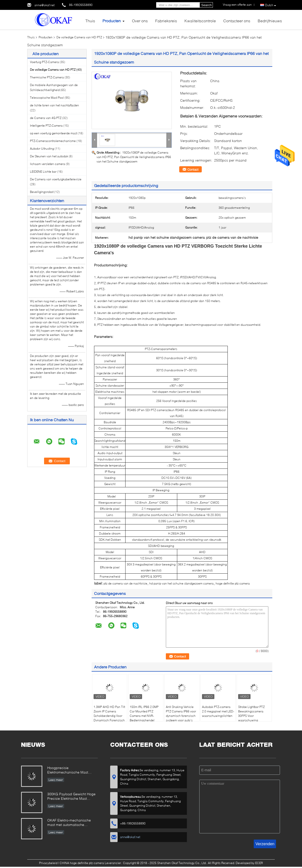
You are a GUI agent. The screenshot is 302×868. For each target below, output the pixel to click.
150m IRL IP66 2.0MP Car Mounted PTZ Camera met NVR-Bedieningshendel (144, 714)
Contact (193, 169)
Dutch (271, 5)
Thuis (90, 21)
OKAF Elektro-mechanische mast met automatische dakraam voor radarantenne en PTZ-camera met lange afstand (72, 823)
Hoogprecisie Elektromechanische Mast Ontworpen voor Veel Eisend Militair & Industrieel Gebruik (70, 770)
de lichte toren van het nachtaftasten (54, 105)
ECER (259, 863)
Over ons (140, 21)
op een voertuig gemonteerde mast (53, 133)
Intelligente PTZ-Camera (46, 126)
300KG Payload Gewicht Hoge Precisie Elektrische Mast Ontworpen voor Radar (71, 797)
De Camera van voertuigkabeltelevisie (56, 179)
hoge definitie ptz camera (233, 583)
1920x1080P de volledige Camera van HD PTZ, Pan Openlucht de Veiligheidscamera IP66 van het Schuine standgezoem (134, 157)
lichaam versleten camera (48, 164)
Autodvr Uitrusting (42, 149)
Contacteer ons (237, 21)
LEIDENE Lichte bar (43, 172)
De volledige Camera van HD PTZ (79, 37)
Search (206, 5)
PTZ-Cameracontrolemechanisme (53, 141)
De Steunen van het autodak (49, 156)
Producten (112, 21)
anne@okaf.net (44, 5)
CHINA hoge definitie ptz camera (82, 863)
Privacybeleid (48, 863)
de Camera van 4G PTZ (46, 118)
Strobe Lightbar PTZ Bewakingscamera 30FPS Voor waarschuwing (251, 714)
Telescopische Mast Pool (47, 98)
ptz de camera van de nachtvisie (125, 583)
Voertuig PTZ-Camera (44, 62)
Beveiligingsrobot (42, 192)
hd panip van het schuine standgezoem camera (181, 583)
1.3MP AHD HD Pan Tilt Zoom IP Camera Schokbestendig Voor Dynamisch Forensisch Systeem (109, 716)
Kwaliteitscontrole (200, 21)
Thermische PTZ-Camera (47, 77)
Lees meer (56, 780)
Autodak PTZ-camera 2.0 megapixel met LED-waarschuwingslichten (218, 711)
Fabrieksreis (166, 21)
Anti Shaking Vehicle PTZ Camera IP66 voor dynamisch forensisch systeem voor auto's (181, 714)
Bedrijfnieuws (270, 21)
